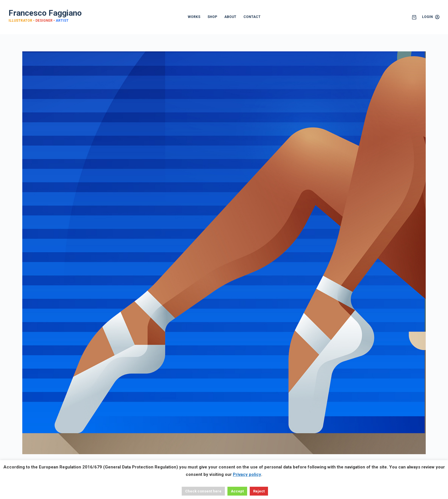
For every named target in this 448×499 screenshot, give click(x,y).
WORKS (194, 17)
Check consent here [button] (203, 491)
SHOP (212, 17)
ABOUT (230, 17)
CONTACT (252, 17)
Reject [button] (259, 491)
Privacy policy (247, 474)
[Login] (431, 17)
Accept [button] (237, 491)
